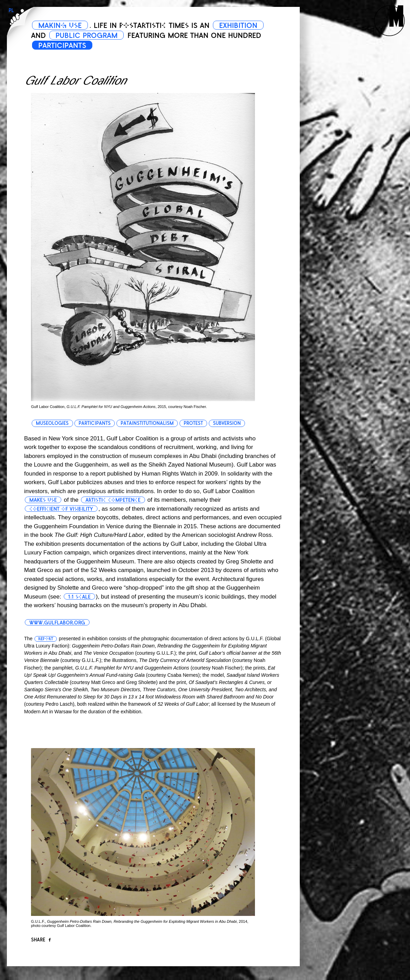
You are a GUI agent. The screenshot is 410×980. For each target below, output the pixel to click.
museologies (52, 423)
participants (95, 423)
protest (193, 423)
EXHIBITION (238, 25)
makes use (43, 500)
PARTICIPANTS (62, 45)
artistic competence (113, 500)
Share (41, 940)
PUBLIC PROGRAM (86, 35)
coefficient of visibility (61, 509)
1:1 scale (79, 597)
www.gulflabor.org (57, 623)
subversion (227, 423)
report (46, 639)
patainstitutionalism (147, 423)
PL (11, 11)
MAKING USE (60, 25)
